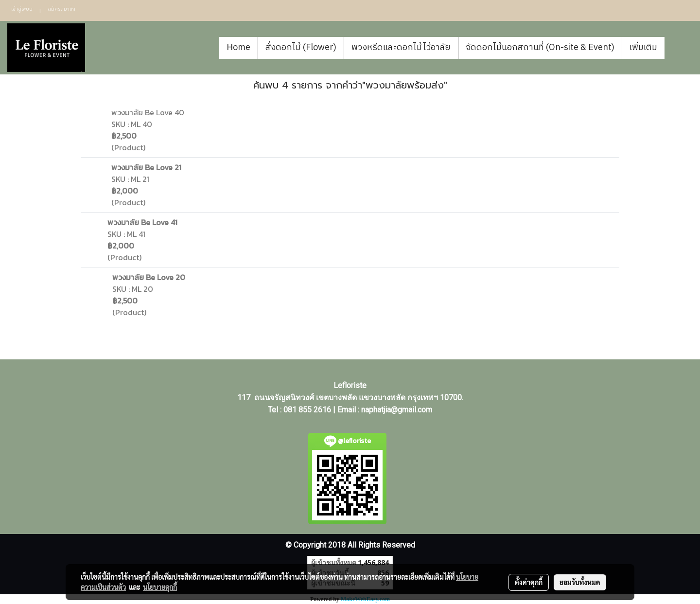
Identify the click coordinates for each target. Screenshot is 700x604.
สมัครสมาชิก (61, 9)
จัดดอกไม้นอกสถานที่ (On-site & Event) (540, 48)
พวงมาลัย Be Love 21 (146, 167)
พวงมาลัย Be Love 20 (149, 277)
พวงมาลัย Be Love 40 (148, 112)
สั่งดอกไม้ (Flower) (301, 48)
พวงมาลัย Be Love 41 (142, 222)
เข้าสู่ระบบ (22, 9)
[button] (679, 48)
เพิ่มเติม (643, 48)
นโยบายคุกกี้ (160, 587)
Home (238, 48)
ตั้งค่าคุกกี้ (529, 582)
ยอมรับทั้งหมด (580, 582)
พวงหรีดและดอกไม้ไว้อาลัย (401, 48)
